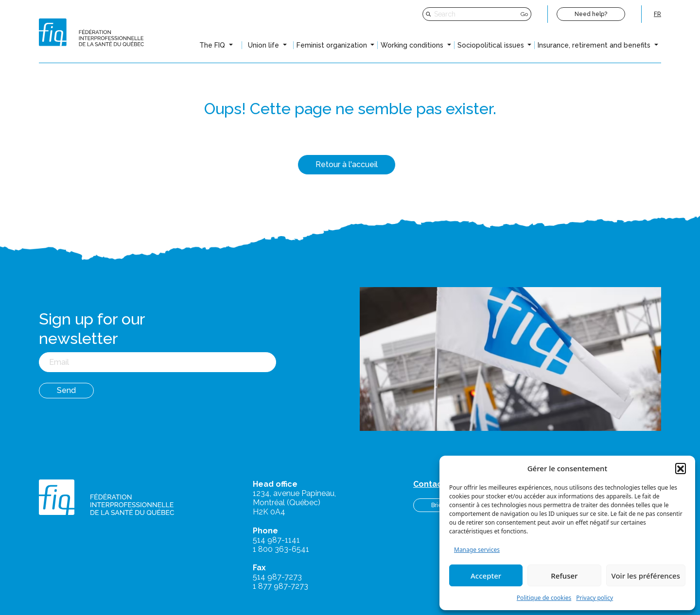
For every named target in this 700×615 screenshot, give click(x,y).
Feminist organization (333, 45)
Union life (264, 45)
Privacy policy (595, 598)
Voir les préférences (646, 576)
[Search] (476, 14)
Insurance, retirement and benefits (595, 45)
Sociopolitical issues (492, 45)
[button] (681, 468)
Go (524, 14)
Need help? (591, 14)
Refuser (564, 576)
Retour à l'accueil (347, 164)
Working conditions (413, 45)
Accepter (486, 576)
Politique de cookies (544, 598)
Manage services (477, 550)
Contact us (435, 484)
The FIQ (213, 45)
